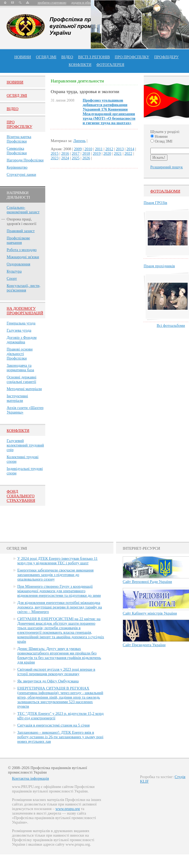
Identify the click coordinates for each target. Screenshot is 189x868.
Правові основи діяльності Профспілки (20, 354)
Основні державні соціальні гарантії (22, 379)
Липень (79, 141)
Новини (23, 57)
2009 (78, 149)
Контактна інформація (30, 778)
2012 (109, 149)
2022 (128, 153)
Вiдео (13, 109)
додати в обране (83, 3)
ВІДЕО (67, 57)
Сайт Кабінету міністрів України (150, 613)
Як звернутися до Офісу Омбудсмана (48, 681)
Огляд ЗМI (17, 95)
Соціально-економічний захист (23, 210)
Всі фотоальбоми (171, 325)
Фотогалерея (110, 65)
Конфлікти (18, 431)
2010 (88, 149)
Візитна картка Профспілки (19, 139)
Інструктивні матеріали (17, 398)
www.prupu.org (68, 809)
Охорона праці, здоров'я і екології (21, 221)
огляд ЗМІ (46, 57)
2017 (76, 153)
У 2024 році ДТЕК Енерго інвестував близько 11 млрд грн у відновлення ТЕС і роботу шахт (57, 561)
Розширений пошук (167, 167)
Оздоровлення (19, 264)
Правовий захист (21, 231)
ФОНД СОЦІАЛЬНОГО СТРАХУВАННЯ (21, 496)
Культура (14, 271)
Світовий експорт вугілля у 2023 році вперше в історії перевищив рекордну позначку (56, 672)
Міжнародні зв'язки (23, 257)
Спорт (12, 278)
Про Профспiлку (19, 124)
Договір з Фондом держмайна (22, 340)
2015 (54, 153)
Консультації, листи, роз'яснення (24, 288)
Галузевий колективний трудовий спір (25, 445)
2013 (120, 149)
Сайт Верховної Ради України (147, 582)
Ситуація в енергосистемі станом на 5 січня (54, 725)
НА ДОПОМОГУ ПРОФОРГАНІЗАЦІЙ (25, 311)
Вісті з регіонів (94, 57)
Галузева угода (19, 330)
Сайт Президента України (144, 645)
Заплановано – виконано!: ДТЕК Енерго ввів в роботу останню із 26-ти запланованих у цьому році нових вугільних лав (60, 737)
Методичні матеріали (24, 389)
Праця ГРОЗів (155, 203)
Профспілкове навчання (18, 240)
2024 (65, 158)
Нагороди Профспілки (25, 160)
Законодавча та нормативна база (20, 368)
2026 (86, 158)
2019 (97, 153)
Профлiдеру (166, 57)
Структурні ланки (21, 174)
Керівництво (17, 167)
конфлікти (80, 65)
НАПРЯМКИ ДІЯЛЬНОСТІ (18, 195)
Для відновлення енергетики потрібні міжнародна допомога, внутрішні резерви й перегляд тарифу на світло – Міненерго (60, 607)
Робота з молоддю (22, 250)
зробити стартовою (52, 3)
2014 (130, 149)
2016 (65, 153)
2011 (99, 149)
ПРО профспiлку (132, 57)
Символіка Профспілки (17, 151)
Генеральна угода (21, 323)
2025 (76, 158)
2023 (54, 158)
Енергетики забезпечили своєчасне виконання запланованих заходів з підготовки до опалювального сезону (55, 575)
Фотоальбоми (165, 191)
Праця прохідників (159, 266)
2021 (118, 153)
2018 (86, 153)
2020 (107, 153)
